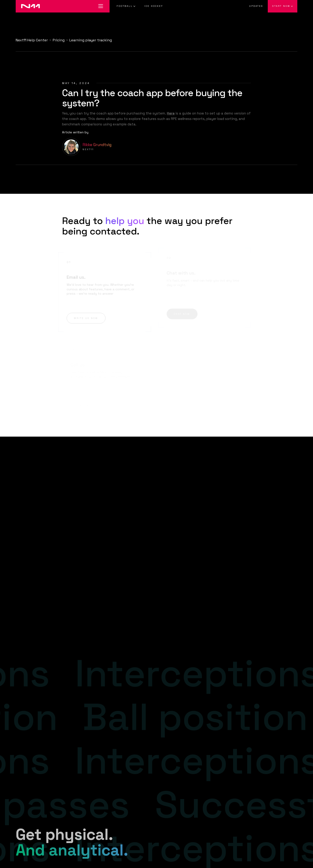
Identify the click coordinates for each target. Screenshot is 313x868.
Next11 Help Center (32, 40)
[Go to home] (28, 6)
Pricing (59, 40)
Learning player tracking (91, 40)
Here (171, 113)
